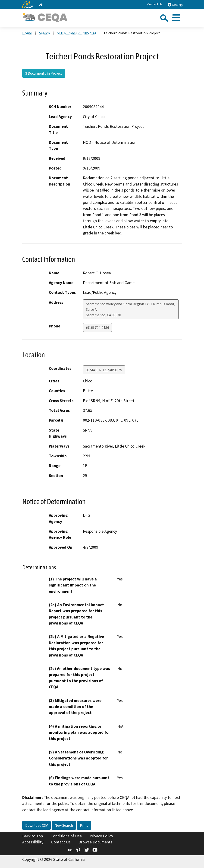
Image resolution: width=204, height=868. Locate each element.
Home (27, 33)
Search (44, 33)
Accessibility (33, 842)
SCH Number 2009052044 (77, 33)
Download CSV (36, 825)
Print (84, 825)
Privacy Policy (101, 836)
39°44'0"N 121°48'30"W (104, 370)
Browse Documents (95, 842)
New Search (64, 825)
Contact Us (155, 4)
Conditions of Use (66, 836)
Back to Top (33, 836)
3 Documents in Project (44, 73)
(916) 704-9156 (97, 327)
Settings (175, 5)
